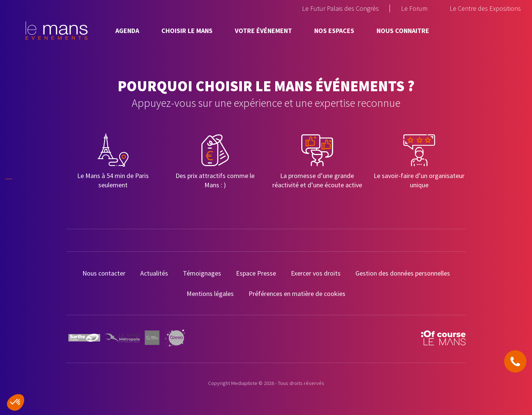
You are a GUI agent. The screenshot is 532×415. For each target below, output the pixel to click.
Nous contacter (104, 273)
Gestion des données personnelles (403, 273)
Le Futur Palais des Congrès (340, 8)
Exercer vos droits (316, 273)
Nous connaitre (403, 31)
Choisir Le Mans (187, 31)
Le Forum (414, 8)
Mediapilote (244, 383)
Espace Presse (256, 273)
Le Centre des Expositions (485, 8)
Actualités (154, 273)
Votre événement (263, 31)
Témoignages (202, 273)
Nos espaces (334, 31)
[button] (16, 402)
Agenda (127, 31)
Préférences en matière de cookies (297, 294)
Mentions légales (210, 294)
